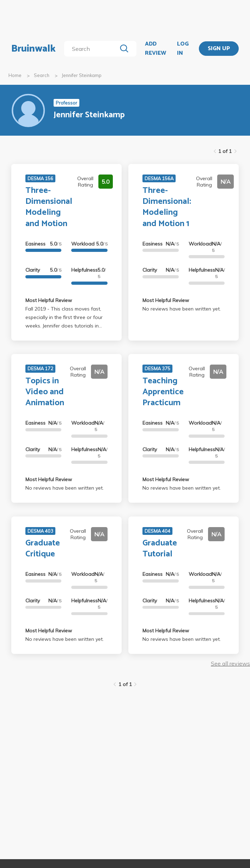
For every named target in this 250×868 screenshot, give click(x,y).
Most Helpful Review (49, 300)
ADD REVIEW (156, 49)
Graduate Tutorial (160, 549)
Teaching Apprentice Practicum (163, 392)
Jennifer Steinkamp (82, 75)
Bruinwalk (33, 49)
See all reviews (230, 663)
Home (15, 75)
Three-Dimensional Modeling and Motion (49, 207)
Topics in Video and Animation (45, 392)
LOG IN (183, 49)
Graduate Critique (43, 549)
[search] (92, 49)
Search (42, 75)
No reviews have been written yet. (182, 309)
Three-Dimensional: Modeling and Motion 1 (167, 207)
